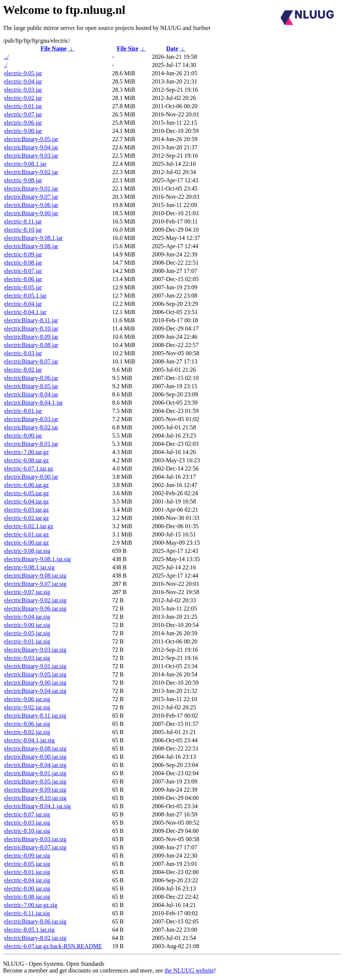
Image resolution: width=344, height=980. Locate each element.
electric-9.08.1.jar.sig (29, 567)
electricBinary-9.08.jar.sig (35, 576)
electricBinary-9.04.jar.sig (35, 691)
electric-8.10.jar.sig (27, 831)
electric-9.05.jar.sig (27, 633)
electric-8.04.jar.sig (27, 880)
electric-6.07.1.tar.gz (29, 468)
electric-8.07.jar (23, 271)
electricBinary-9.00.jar (31, 213)
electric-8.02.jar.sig (27, 732)
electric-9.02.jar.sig (27, 707)
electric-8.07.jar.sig (27, 814)
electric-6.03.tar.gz (27, 510)
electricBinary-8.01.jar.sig (35, 773)
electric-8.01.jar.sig (27, 872)
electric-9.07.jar (23, 114)
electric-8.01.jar (23, 411)
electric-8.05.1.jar (25, 296)
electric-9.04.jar (23, 81)
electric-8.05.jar (23, 287)
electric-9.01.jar (23, 106)
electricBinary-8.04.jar (31, 394)
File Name (54, 48)
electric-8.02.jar (23, 370)
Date (172, 48)
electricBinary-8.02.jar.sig (35, 938)
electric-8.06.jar (23, 279)
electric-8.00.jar (23, 436)
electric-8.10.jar (23, 230)
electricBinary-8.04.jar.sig (35, 765)
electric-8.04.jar (23, 304)
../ (6, 57)
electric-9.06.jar (23, 123)
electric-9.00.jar (23, 131)
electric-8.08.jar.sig (27, 897)
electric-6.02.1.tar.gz (29, 526)
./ (6, 65)
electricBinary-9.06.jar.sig (35, 608)
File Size (127, 48)
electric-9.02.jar (23, 98)
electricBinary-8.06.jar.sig (35, 921)
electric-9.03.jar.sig (27, 658)
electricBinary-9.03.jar (31, 156)
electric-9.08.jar (23, 180)
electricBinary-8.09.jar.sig (35, 790)
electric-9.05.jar (23, 73)
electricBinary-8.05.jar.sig (35, 781)
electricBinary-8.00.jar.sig (35, 757)
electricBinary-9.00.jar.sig (35, 683)
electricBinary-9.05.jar (31, 139)
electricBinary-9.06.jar (31, 205)
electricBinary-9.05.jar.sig (35, 674)
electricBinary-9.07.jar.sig (35, 584)
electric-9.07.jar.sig (27, 592)
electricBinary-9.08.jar (31, 246)
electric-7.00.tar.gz (27, 452)
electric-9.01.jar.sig (27, 641)
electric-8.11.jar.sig (27, 913)
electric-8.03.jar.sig (27, 823)
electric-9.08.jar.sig (27, 551)
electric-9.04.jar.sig (27, 617)
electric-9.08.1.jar (25, 164)
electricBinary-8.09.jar (31, 337)
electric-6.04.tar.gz (27, 501)
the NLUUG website (189, 970)
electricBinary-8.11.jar (31, 320)
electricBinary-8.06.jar (31, 378)
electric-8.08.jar (23, 263)
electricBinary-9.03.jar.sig (35, 650)
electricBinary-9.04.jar (31, 147)
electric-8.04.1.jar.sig (29, 740)
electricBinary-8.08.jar (31, 345)
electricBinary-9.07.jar (31, 197)
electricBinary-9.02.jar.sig (35, 600)
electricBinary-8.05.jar (31, 386)
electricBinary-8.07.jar (31, 361)
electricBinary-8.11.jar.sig (35, 716)
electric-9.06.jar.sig (27, 699)
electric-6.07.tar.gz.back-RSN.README (53, 946)
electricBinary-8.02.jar (31, 427)
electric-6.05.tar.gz (27, 493)
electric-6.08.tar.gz (27, 460)
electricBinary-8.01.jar (31, 444)
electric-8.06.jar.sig (27, 724)
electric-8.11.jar (23, 221)
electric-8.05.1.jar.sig (29, 930)
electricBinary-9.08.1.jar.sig (38, 559)
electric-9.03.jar (23, 90)
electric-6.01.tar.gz (27, 534)
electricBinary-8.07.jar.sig (35, 847)
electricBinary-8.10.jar (31, 328)
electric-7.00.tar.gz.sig (31, 905)
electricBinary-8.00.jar (31, 477)
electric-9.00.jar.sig (27, 625)
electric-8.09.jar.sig (27, 856)
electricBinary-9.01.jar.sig (35, 666)
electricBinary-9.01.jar (31, 188)
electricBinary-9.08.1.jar (33, 238)
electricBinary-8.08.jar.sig (35, 748)
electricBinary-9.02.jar (31, 172)
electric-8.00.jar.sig (27, 888)
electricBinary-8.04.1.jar (33, 403)
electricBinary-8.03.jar (31, 419)
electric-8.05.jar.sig (27, 864)
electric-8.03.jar (23, 353)
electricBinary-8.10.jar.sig (35, 798)
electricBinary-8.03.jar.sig (35, 839)
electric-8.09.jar (23, 254)
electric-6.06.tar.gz (27, 485)
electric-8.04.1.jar (25, 312)
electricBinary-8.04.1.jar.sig (38, 806)
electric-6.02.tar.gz (27, 518)
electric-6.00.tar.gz (27, 543)
